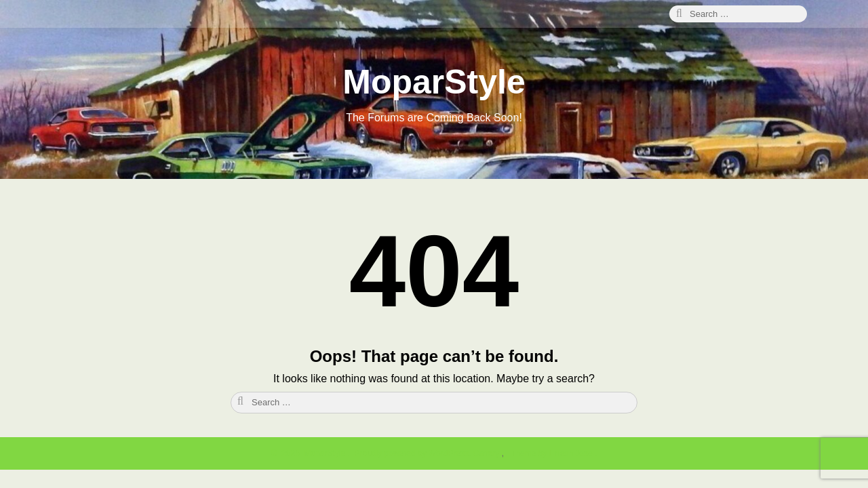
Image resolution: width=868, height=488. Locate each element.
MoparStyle (434, 82)
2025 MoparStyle (312, 453)
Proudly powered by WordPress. (413, 453)
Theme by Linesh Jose (553, 453)
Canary (488, 453)
